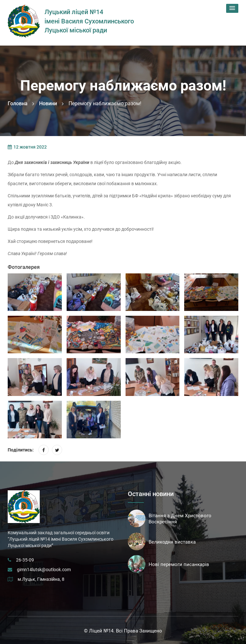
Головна (18, 103)
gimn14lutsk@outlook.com (44, 570)
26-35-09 (25, 560)
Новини (48, 103)
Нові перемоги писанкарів (179, 564)
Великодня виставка (172, 542)
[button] (232, 8)
